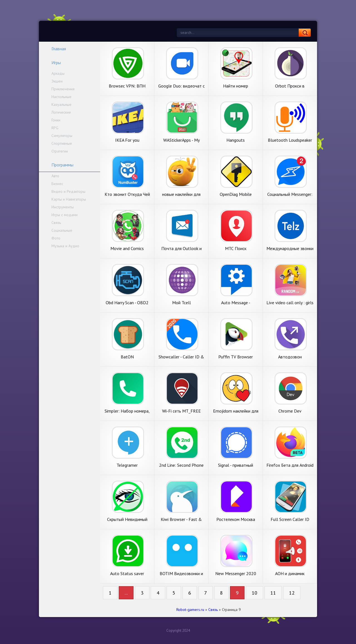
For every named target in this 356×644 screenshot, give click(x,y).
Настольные (61, 97)
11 (273, 593)
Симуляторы (62, 136)
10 (254, 593)
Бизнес (57, 184)
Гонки (56, 120)
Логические (61, 112)
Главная (55, 49)
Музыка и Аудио (65, 246)
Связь (56, 223)
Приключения (63, 89)
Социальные (62, 230)
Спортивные (62, 143)
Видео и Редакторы (68, 191)
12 (292, 593)
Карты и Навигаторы (69, 199)
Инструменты (63, 207)
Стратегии (60, 151)
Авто (55, 176)
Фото (56, 238)
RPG (55, 128)
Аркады (58, 73)
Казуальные (61, 104)
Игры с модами (65, 215)
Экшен (57, 81)
